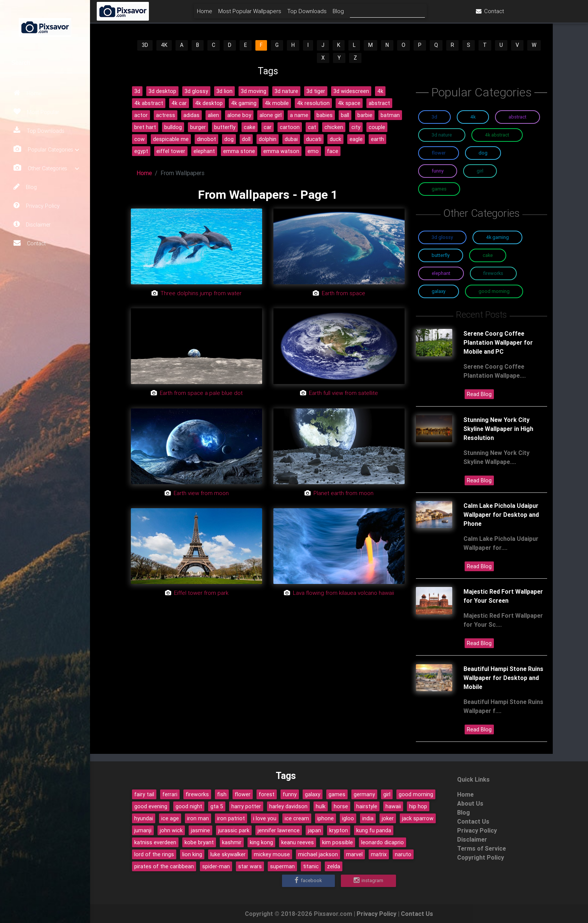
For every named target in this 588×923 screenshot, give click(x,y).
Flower (439, 153)
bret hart (145, 127)
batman (390, 115)
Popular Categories (46, 149)
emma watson (281, 151)
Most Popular (36, 112)
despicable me (171, 139)
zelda (334, 866)
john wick (171, 830)
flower (243, 794)
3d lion (224, 91)
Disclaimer (32, 224)
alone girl (271, 115)
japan (314, 830)
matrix (379, 854)
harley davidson (288, 806)
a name (299, 115)
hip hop (418, 806)
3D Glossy (442, 237)
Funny (438, 171)
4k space (349, 103)
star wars (250, 866)
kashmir (232, 842)
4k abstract (149, 103)
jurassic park (234, 830)
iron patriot (231, 818)
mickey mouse (272, 854)
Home (27, 93)
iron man (198, 818)
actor (141, 115)
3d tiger (316, 91)
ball (345, 115)
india (368, 818)
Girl (480, 171)
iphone (325, 818)
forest (267, 794)
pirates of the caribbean (164, 866)
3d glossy (196, 91)
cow (139, 139)
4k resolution (313, 103)
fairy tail (144, 794)
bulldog (173, 127)
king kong (261, 842)
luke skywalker (228, 854)
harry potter (246, 806)
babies (325, 115)
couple (377, 127)
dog (229, 139)
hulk (321, 806)
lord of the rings (154, 854)
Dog (483, 153)
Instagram (368, 881)
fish (222, 794)
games (337, 794)
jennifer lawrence (279, 830)
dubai (291, 139)
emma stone (239, 151)
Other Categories (46, 168)
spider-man (216, 866)
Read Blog (479, 394)
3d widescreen (351, 91)
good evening (151, 806)
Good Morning (494, 291)
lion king (192, 854)
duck (335, 139)
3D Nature (442, 135)
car (268, 127)
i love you (265, 818)
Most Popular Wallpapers (290, 14)
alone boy (239, 115)
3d (137, 91)
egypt (141, 151)
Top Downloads (39, 131)
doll (246, 139)
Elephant (441, 273)
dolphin (268, 139)
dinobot (206, 139)
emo (313, 151)
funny (290, 794)
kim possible (337, 842)
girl (387, 794)
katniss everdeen (155, 842)
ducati (314, 139)
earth (377, 139)
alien (213, 115)
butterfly (225, 127)
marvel (354, 854)
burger (198, 127)
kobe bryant (199, 842)
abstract (379, 103)
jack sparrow (418, 818)
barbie (365, 115)
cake (250, 127)
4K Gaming (497, 237)
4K (164, 45)
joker (388, 818)
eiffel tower (171, 151)
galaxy (313, 794)
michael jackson (318, 854)
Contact (30, 243)
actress (166, 115)
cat (312, 127)
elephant (204, 151)
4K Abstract (497, 135)
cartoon (290, 127)
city (356, 127)
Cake (488, 255)
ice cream (297, 818)
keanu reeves (298, 842)
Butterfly (441, 255)
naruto (403, 854)
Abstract (517, 117)
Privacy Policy (37, 206)
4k (380, 91)
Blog (25, 187)
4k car (179, 103)
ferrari (170, 794)
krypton (339, 830)
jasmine (200, 830)
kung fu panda (374, 830)
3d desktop (162, 91)
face (333, 151)
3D (145, 45)
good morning (416, 794)
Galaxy (439, 291)
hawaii (393, 806)
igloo (348, 818)
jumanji (143, 830)
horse (341, 806)
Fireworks (493, 273)
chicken (334, 127)
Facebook (308, 881)
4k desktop (209, 103)
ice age (170, 818)
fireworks (197, 794)
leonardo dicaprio (382, 842)
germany (364, 794)
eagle (356, 139)
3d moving (253, 91)
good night (189, 806)
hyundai (144, 818)
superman (282, 866)
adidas (191, 115)
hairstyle (367, 806)
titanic (311, 866)
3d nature (286, 91)
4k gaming (244, 103)
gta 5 (217, 806)
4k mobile (277, 103)
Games (439, 189)
